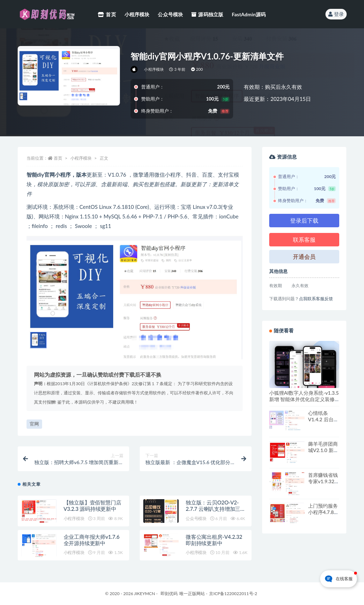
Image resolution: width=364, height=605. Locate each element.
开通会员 (304, 256)
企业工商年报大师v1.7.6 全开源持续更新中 (92, 540)
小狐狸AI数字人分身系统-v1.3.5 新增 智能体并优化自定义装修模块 (304, 399)
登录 (336, 14)
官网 (34, 424)
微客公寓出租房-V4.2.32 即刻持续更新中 (214, 540)
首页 (58, 158)
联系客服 (304, 239)
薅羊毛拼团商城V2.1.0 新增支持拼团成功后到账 (323, 453)
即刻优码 (169, 593)
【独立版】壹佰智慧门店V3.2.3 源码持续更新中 (93, 506)
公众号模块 (196, 518)
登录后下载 (304, 220)
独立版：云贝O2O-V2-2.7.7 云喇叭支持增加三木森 (216, 509)
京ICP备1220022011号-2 (233, 593)
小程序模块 (154, 69)
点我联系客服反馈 (316, 299)
